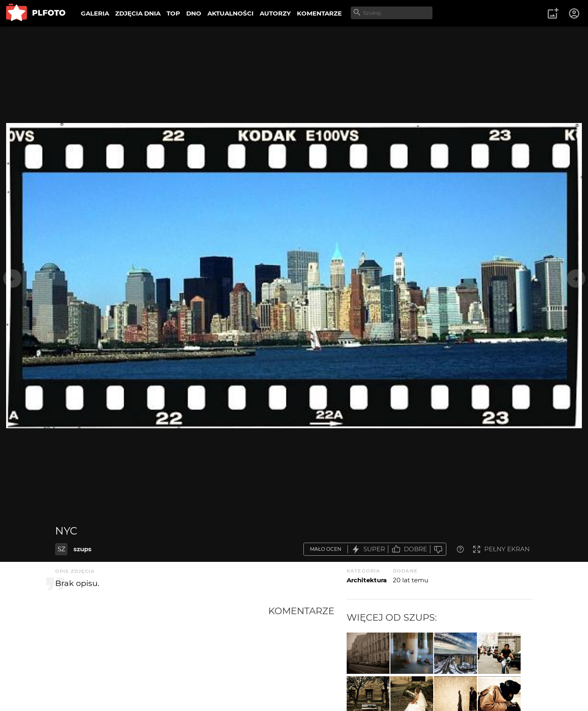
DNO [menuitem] (194, 13)
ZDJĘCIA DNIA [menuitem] (138, 13)
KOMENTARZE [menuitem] (319, 13)
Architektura (367, 580)
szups (82, 549)
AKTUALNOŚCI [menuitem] (231, 13)
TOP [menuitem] (173, 13)
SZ (61, 549)
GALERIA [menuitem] (95, 13)
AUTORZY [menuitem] (275, 13)
